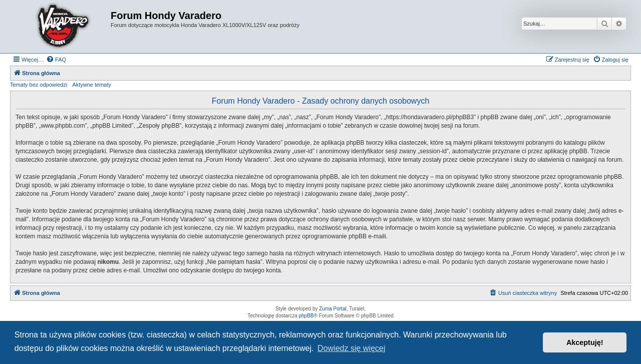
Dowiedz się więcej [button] (351, 348)
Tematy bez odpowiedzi (39, 85)
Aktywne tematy (92, 85)
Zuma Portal (333, 309)
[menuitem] (56, 60)
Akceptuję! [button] (585, 342)
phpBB (306, 316)
